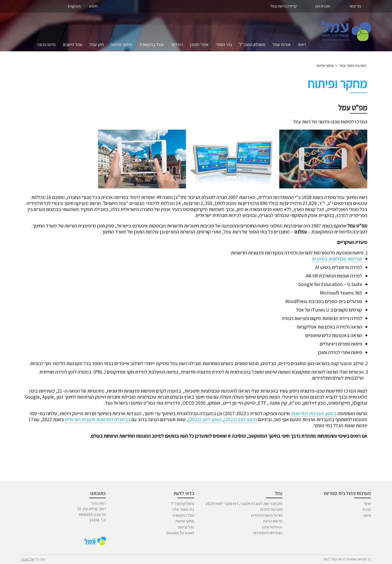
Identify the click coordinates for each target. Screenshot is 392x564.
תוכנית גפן (323, 6)
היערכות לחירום (271, 509)
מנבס (367, 509)
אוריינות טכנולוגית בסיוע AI (337, 259)
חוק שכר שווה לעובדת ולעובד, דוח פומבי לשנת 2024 (244, 504)
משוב (367, 515)
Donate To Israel (180, 533)
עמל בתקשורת (151, 44)
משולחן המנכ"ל (252, 44)
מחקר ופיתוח (121, 44)
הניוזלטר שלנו (272, 527)
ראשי (302, 44)
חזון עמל (97, 44)
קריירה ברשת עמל (283, 6)
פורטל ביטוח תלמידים (267, 515)
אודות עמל (281, 44)
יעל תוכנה (28, 559)
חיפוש (93, 6)
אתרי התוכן (199, 44)
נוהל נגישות (186, 527)
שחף (367, 504)
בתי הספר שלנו (183, 509)
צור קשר (355, 6)
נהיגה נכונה (46, 44)
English (74, 6)
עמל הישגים (72, 44)
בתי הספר (224, 44)
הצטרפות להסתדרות (268, 533)
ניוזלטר (177, 44)
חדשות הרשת (273, 521)
